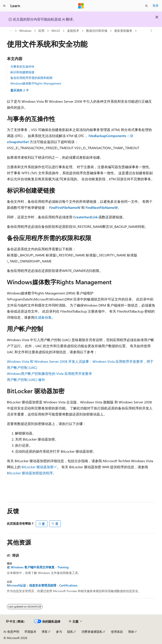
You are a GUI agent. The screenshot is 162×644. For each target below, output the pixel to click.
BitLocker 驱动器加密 (38, 467)
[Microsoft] (81, 6)
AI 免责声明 (11, 632)
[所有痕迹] (11, 31)
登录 (156, 6)
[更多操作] (151, 31)
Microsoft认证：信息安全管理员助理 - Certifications (42, 585)
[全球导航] (4, 6)
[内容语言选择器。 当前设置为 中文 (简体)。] (15, 622)
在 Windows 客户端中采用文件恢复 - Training (38, 567)
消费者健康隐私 (92, 632)
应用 (41, 31)
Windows (25, 31)
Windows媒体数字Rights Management (36, 83)
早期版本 (30, 632)
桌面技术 (73, 31)
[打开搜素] (146, 6)
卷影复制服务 (123, 31)
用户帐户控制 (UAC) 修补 (26, 380)
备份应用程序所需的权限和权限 (31, 78)
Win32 (56, 31)
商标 (131, 632)
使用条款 (117, 632)
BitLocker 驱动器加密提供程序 (30, 473)
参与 (59, 632)
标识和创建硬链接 (22, 72)
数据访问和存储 (97, 31)
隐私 (70, 632)
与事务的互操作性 (22, 66)
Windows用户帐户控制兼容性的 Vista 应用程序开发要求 (49, 373)
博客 (45, 632)
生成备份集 (43, 317)
